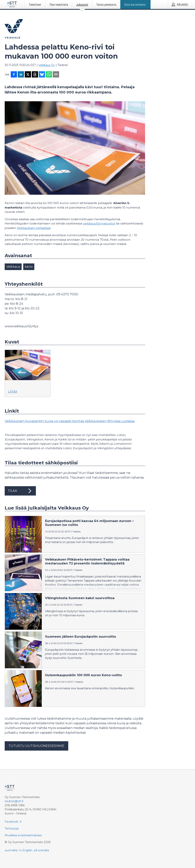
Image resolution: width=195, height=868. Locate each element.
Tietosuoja (12, 828)
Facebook (11, 822)
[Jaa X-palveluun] (28, 75)
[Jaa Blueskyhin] (42, 75)
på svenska (41, 850)
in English (26, 850)
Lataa (13, 392)
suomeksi (11, 850)
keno (29, 267)
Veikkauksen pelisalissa (34, 228)
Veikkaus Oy (47, 65)
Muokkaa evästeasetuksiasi (23, 835)
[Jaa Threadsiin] (35, 75)
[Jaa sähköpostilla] (56, 75)
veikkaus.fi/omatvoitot (99, 223)
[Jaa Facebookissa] (14, 75)
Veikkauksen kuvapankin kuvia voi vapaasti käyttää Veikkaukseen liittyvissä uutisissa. (70, 421)
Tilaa (20, 491)
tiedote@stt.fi (14, 801)
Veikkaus (13, 267)
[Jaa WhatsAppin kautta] (49, 75)
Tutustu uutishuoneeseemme (36, 746)
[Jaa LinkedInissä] (21, 75)
